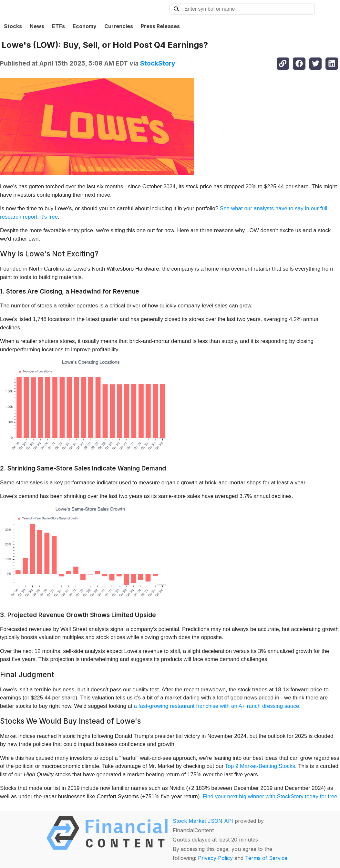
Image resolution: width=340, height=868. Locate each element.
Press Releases (160, 26)
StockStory (158, 63)
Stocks (13, 26)
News (37, 26)
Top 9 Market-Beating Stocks (260, 766)
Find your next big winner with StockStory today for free (270, 796)
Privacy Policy (215, 858)
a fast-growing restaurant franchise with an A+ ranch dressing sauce (217, 706)
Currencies (119, 26)
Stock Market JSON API (203, 821)
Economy (85, 26)
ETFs (58, 26)
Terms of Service (266, 858)
